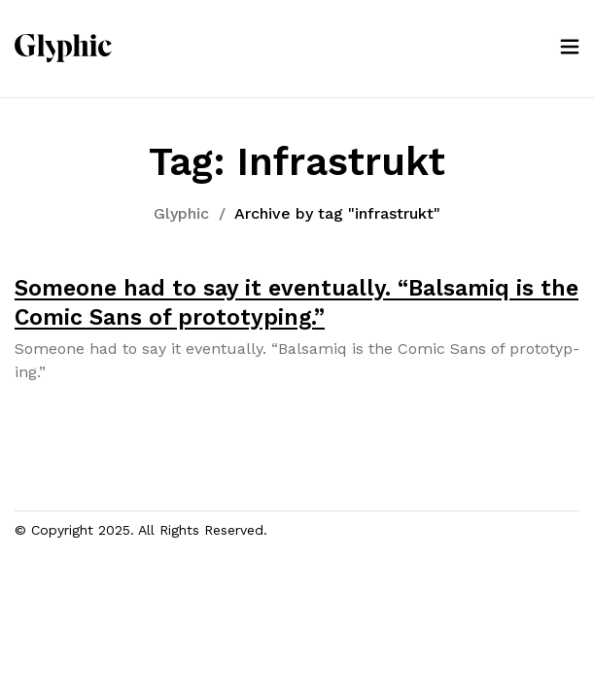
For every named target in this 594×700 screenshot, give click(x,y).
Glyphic (181, 213)
